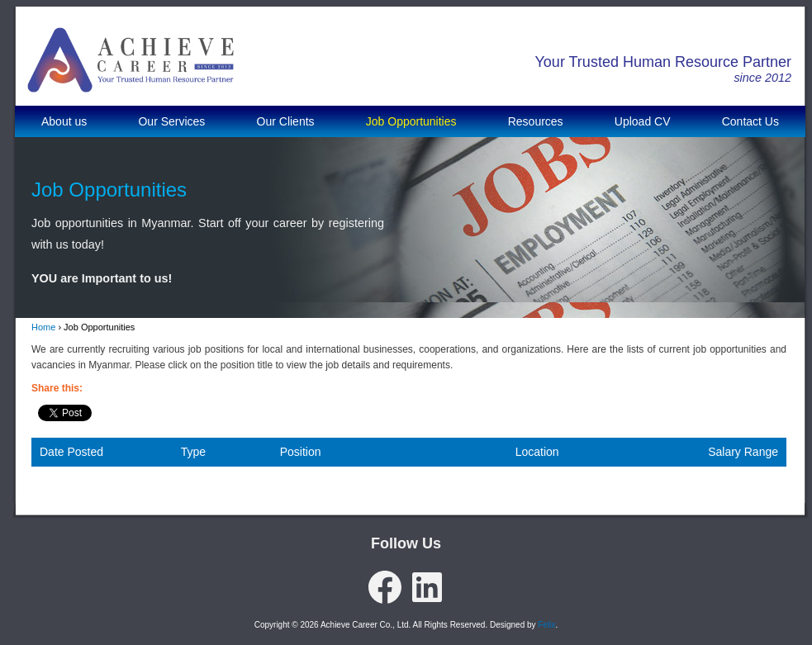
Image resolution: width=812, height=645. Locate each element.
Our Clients (286, 121)
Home (43, 327)
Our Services (171, 121)
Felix (546, 625)
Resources (536, 121)
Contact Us (750, 121)
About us (64, 121)
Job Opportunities (411, 121)
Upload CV (643, 121)
